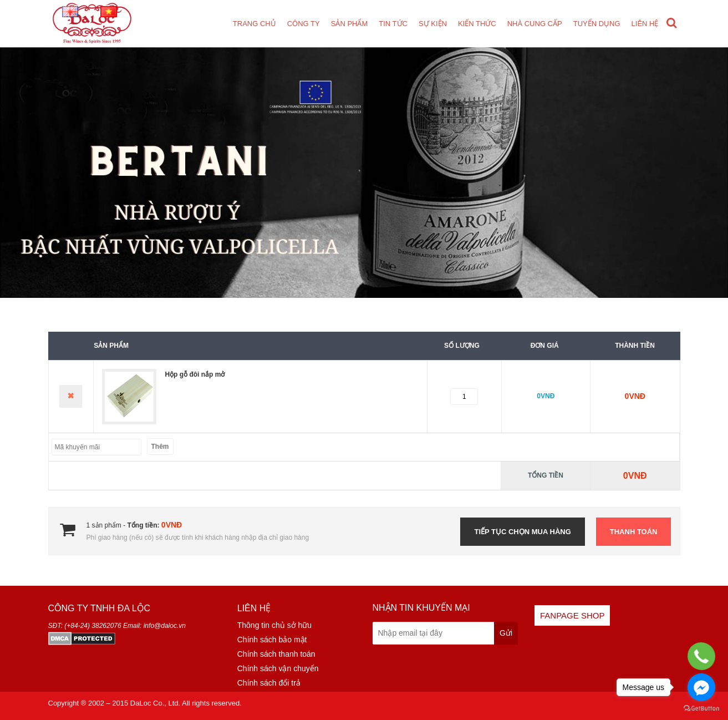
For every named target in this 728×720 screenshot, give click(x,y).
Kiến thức (477, 24)
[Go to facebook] (701, 687)
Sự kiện (433, 24)
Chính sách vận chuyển (278, 668)
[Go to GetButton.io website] (701, 709)
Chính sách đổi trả (269, 683)
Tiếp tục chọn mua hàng (522, 532)
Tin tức (393, 24)
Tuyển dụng (597, 24)
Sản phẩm (350, 24)
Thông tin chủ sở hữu (274, 625)
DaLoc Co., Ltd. (155, 703)
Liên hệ (645, 24)
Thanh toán (634, 532)
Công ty (304, 24)
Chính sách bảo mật (272, 640)
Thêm (160, 447)
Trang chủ (254, 24)
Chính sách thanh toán (276, 654)
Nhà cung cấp (535, 24)
